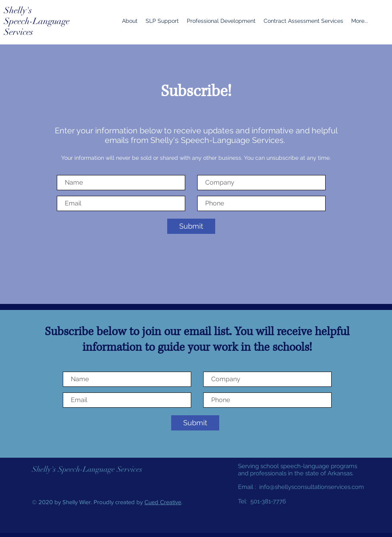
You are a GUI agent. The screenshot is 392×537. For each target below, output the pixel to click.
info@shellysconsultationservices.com (312, 487)
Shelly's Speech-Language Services (87, 469)
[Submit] (191, 226)
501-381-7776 (268, 501)
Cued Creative (163, 502)
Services (19, 32)
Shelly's (18, 10)
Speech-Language (37, 21)
